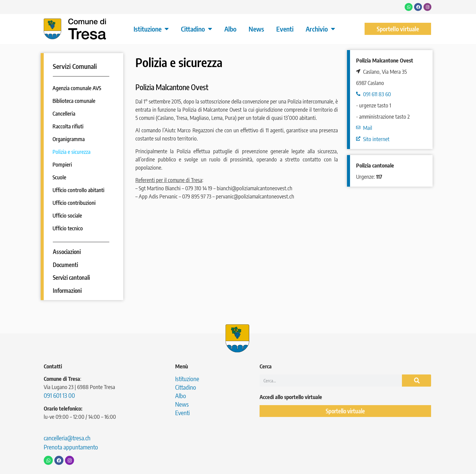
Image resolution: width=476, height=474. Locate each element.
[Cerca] (416, 380)
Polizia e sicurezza (72, 152)
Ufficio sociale (68, 215)
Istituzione (151, 29)
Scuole (60, 177)
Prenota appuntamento (71, 447)
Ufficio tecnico (68, 228)
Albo (230, 29)
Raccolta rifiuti (68, 126)
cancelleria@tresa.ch (67, 437)
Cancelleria (64, 113)
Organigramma (69, 139)
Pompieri (63, 164)
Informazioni (67, 290)
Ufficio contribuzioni (75, 203)
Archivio (320, 29)
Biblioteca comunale (74, 101)
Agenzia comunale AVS (77, 88)
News (256, 29)
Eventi (285, 29)
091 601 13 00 (59, 395)
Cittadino (197, 29)
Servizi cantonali (71, 277)
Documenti (65, 264)
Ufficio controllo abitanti (79, 190)
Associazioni (67, 251)
